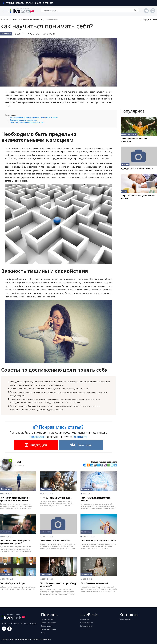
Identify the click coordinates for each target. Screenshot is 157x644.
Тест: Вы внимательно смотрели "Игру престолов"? (58, 585)
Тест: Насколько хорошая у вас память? (95, 499)
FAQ (43, 632)
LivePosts (4, 20)
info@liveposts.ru (126, 620)
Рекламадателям (87, 626)
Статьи (29, 3)
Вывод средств (47, 626)
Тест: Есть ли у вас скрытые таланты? (98, 541)
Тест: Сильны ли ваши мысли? (94, 583)
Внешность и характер (129, 134)
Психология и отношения (32, 20)
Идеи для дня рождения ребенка (137, 169)
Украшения (125, 164)
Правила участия (47, 620)
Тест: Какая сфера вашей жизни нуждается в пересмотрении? (15, 499)
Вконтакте (80, 437)
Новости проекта (87, 623)
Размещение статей (48, 629)
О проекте (48, 3)
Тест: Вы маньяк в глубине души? (56, 498)
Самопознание (6, 34)
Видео (38, 3)
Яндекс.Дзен (38, 437)
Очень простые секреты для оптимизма (134, 140)
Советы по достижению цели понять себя (27, 122)
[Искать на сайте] (90, 10)
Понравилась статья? (58, 427)
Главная (8, 3)
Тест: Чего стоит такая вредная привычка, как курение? (15, 542)
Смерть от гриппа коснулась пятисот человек (138, 197)
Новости (20, 3)
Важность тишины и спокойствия (23, 120)
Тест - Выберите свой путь (13, 583)
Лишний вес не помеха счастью (55, 541)
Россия (124, 191)
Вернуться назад (149, 20)
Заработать (46, 639)
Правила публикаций (49, 623)
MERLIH (53, 34)
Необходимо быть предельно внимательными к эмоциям (34, 117)
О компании (85, 620)
